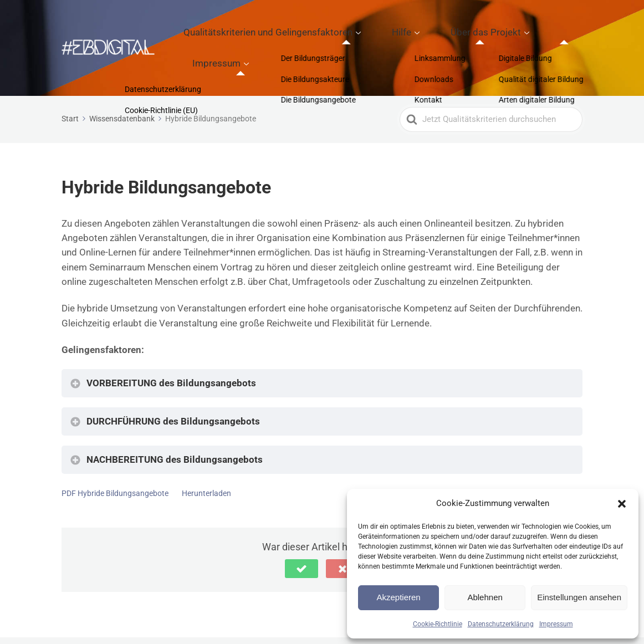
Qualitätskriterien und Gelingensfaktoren (296, 28)
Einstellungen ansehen (579, 597)
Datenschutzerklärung (501, 624)
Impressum (556, 624)
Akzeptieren (398, 597)
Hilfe (406, 28)
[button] (622, 504)
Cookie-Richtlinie (438, 624)
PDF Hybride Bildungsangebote (115, 454)
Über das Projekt (471, 28)
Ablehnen (485, 597)
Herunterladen (206, 454)
